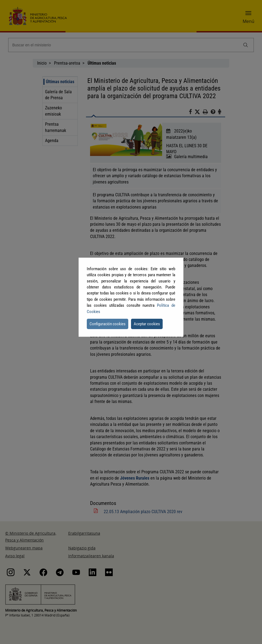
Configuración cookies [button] (108, 324)
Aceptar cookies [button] (147, 324)
